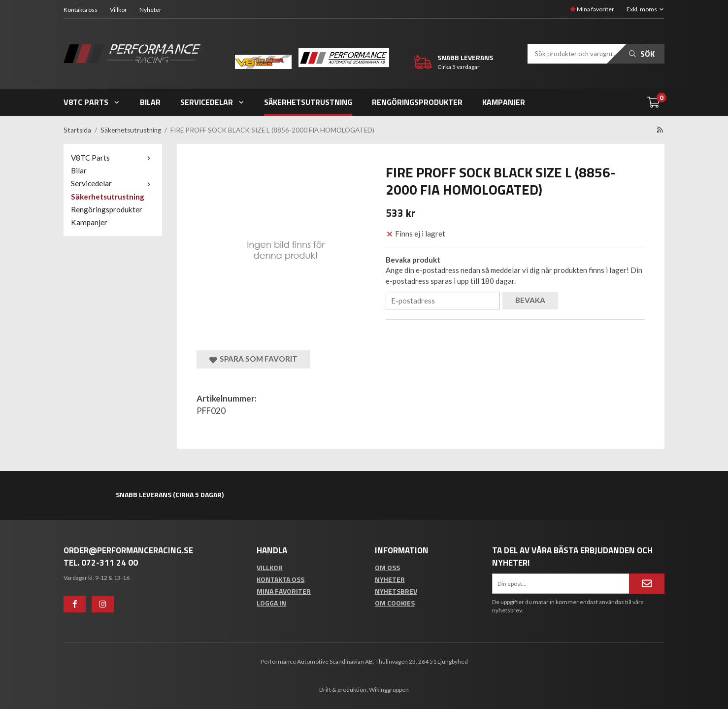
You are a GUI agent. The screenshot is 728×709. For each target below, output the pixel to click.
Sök (642, 54)
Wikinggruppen (389, 690)
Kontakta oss (81, 10)
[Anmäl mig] (647, 583)
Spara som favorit (253, 359)
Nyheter (150, 10)
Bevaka (530, 300)
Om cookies (395, 603)
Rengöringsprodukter (417, 102)
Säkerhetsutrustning (308, 102)
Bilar (150, 102)
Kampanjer (504, 102)
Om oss (387, 567)
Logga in (271, 603)
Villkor (118, 10)
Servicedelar (213, 102)
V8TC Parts (92, 102)
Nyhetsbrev (396, 591)
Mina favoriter (592, 9)
